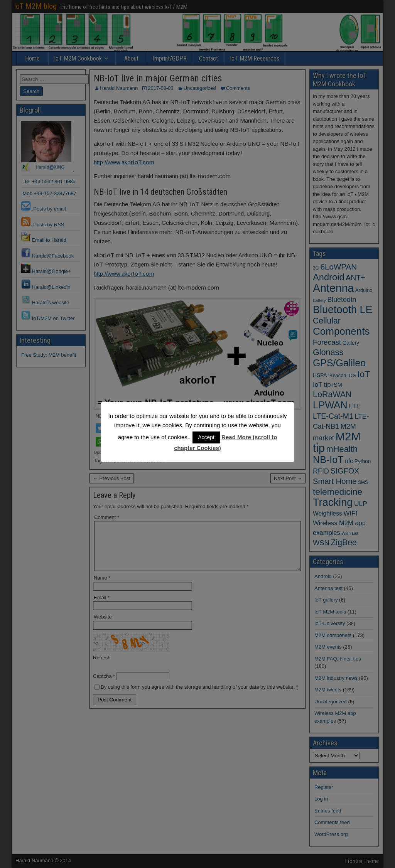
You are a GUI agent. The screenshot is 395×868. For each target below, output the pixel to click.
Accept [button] (206, 437)
